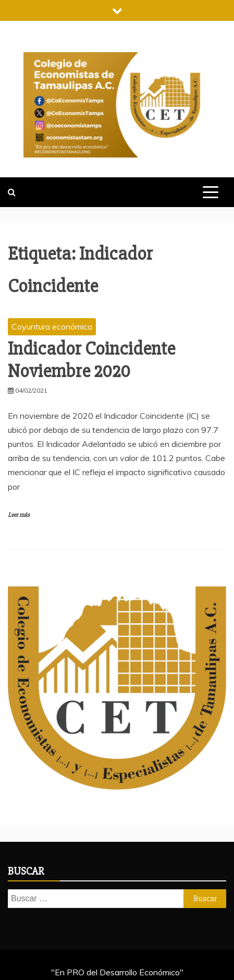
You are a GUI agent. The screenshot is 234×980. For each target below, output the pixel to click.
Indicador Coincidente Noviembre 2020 (91, 360)
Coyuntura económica (52, 326)
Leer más (19, 515)
